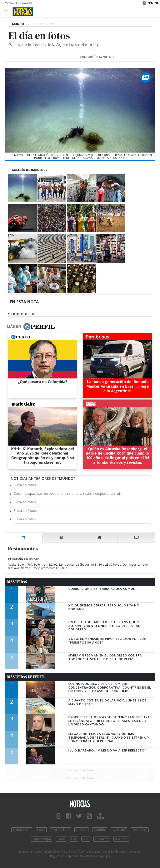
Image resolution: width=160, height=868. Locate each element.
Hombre (100, 830)
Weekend (119, 830)
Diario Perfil (22, 830)
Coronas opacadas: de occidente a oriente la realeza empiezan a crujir (68, 493)
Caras (41, 830)
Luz (74, 839)
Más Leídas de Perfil (26, 677)
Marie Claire (61, 830)
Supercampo (42, 839)
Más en (31, 327)
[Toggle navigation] (7, 12)
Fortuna (82, 830)
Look (61, 839)
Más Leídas (17, 582)
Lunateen (102, 839)
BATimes (121, 839)
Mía (86, 839)
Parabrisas (140, 830)
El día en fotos (25, 485)
